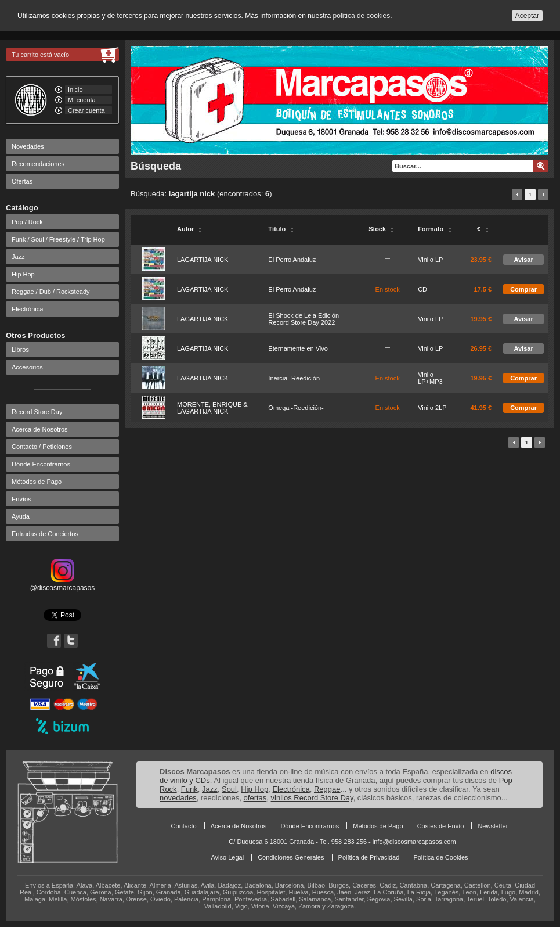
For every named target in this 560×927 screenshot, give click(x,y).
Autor (190, 229)
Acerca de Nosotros (40, 429)
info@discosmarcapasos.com (414, 842)
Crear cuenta (86, 110)
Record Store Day (37, 412)
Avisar (523, 260)
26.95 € (481, 348)
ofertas (255, 798)
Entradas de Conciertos (45, 534)
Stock (382, 229)
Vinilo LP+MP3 (430, 378)
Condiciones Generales (291, 857)
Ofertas (22, 181)
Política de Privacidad (369, 857)
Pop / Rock (27, 222)
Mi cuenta (82, 100)
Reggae (327, 789)
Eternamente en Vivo (298, 348)
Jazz (18, 257)
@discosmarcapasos (63, 584)
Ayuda (21, 516)
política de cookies (362, 16)
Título (281, 229)
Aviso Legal (227, 857)
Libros (20, 350)
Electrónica (27, 309)
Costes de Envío (441, 826)
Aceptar (527, 16)
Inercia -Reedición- (295, 378)
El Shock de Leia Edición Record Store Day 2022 (304, 319)
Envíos (21, 499)
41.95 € (481, 408)
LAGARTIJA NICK (203, 260)
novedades (178, 798)
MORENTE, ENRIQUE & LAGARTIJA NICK (212, 408)
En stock (388, 289)
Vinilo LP (430, 260)
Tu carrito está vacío (40, 55)
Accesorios (27, 367)
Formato (435, 229)
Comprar (523, 289)
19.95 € (481, 319)
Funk (189, 789)
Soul (229, 789)
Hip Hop (23, 274)
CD (422, 289)
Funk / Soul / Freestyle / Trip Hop (58, 239)
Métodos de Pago (37, 482)
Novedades (28, 146)
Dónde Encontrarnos (41, 464)
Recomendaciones (38, 164)
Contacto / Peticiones (42, 447)
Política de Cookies (440, 857)
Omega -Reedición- (296, 408)
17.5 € (483, 289)
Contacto (184, 826)
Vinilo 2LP (432, 408)
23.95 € (481, 260)
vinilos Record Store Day (312, 798)
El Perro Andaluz (292, 260)
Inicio (75, 89)
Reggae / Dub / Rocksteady (51, 292)
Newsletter (493, 826)
